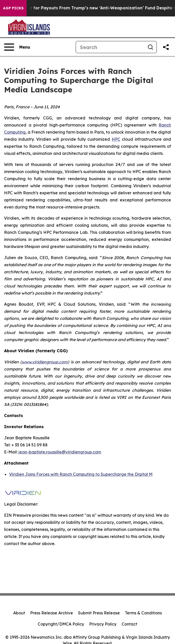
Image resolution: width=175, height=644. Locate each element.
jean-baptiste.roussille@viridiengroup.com (60, 452)
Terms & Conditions (143, 613)
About (19, 613)
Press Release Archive (52, 613)
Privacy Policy (103, 624)
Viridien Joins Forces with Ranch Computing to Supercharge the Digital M (81, 474)
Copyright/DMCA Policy (61, 624)
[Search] (110, 47)
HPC (116, 139)
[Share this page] (166, 47)
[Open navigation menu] (17, 47)
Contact (129, 624)
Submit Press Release (99, 613)
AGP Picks (13, 8)
